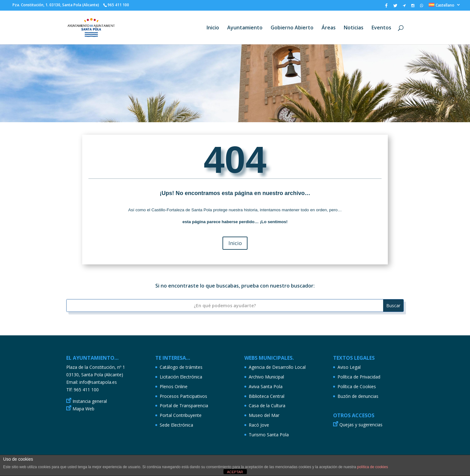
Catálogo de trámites (181, 367)
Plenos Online (174, 386)
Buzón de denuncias (358, 396)
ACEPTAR (235, 472)
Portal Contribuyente (181, 415)
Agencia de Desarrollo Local (277, 367)
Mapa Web (83, 409)
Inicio (213, 28)
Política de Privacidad (359, 377)
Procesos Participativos (183, 396)
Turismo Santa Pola (269, 435)
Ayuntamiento (245, 28)
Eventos (381, 28)
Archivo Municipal (266, 377)
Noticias (354, 28)
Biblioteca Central (267, 396)
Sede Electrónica (176, 425)
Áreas (329, 28)
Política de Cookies (357, 386)
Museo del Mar (264, 415)
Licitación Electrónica (181, 377)
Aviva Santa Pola (266, 386)
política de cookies (373, 467)
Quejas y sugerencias (361, 425)
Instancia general (90, 401)
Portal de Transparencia (184, 406)
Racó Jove (259, 425)
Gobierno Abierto (292, 28)
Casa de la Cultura (267, 406)
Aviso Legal (349, 367)
